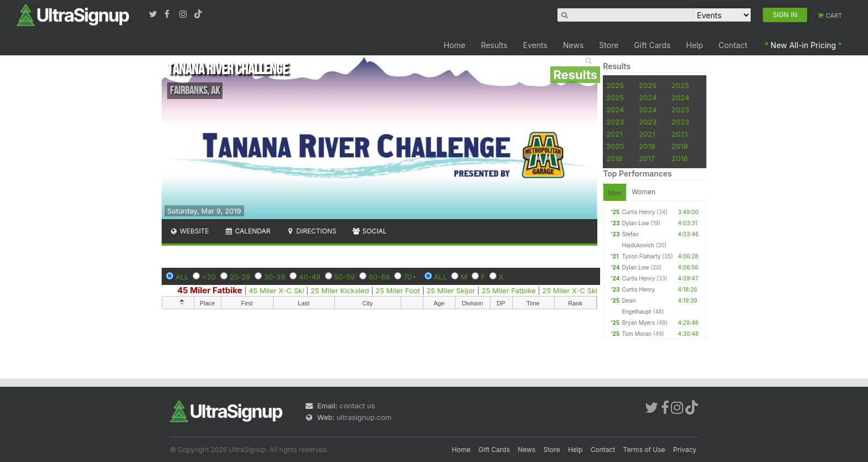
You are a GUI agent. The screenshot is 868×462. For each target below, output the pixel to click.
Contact (733, 45)
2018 (614, 158)
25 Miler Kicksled (340, 290)
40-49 (310, 277)
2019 (647, 146)
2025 (615, 85)
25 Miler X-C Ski (570, 290)
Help (695, 45)
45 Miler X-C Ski (276, 290)
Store (609, 45)
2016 (680, 158)
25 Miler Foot (397, 290)
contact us (357, 406)
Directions (311, 231)
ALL (182, 277)
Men (615, 193)
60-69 (379, 277)
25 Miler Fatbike (509, 290)
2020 (615, 146)
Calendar (248, 231)
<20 (209, 277)
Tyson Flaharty (641, 256)
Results (494, 45)
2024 (648, 97)
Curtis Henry (638, 212)
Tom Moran (637, 334)
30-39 (275, 277)
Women (644, 192)
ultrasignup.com (364, 417)
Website (189, 231)
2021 (614, 134)
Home (454, 45)
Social (370, 231)
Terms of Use (644, 450)
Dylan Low (635, 223)
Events (535, 45)
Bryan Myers (638, 323)
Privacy (685, 450)
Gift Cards (652, 45)
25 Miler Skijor (451, 290)
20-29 (240, 277)
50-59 (345, 277)
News (573, 45)
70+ (410, 277)
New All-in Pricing (803, 45)
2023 (680, 110)
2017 (647, 158)
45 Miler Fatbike (210, 290)
